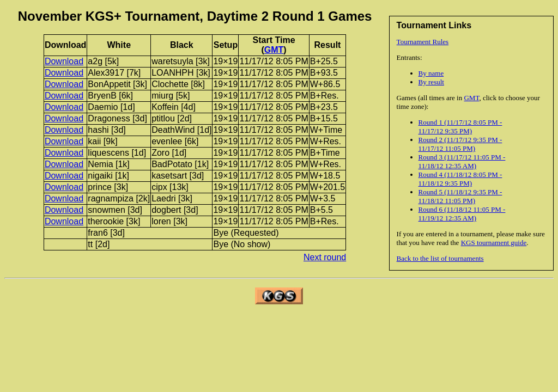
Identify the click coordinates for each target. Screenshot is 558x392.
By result (431, 82)
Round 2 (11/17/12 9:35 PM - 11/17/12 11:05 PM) (460, 144)
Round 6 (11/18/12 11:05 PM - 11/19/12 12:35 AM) (462, 214)
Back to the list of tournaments (440, 258)
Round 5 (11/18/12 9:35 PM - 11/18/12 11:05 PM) (460, 196)
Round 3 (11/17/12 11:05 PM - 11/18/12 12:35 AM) (462, 161)
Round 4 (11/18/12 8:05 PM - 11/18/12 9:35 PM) (460, 179)
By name (431, 73)
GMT (471, 98)
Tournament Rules (423, 42)
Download (64, 61)
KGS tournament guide (494, 243)
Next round (325, 257)
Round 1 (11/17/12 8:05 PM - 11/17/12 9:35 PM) (460, 127)
